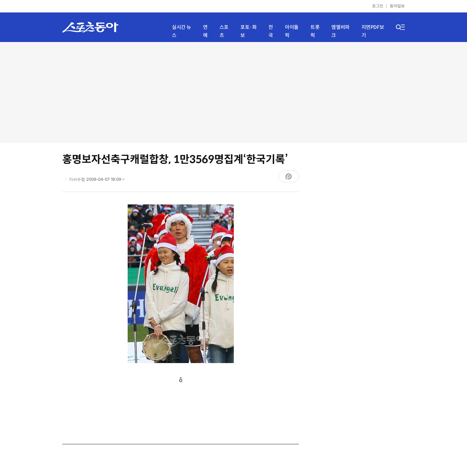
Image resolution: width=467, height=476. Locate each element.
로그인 (378, 6)
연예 (205, 31)
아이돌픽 (292, 31)
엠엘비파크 (340, 31)
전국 (271, 31)
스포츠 (224, 31)
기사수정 (99, 181)
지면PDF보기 (373, 31)
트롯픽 (315, 31)
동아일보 (397, 6)
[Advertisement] (233, 92)
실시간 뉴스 (182, 31)
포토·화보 (248, 31)
